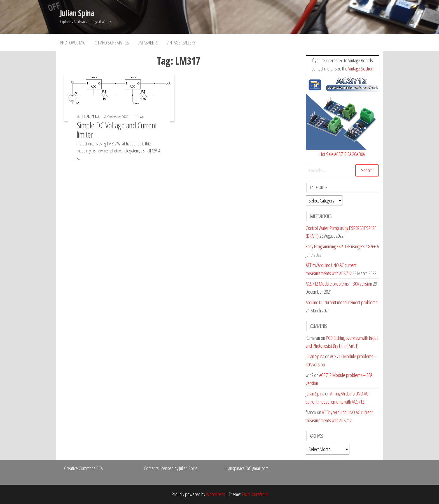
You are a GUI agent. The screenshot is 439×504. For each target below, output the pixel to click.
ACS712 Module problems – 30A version (339, 284)
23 (137, 117)
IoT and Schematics (111, 43)
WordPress (216, 494)
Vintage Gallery (181, 43)
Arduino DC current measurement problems (342, 302)
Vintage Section (361, 69)
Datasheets (148, 43)
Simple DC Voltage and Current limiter (117, 130)
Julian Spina (77, 13)
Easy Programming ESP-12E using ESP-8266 (341, 246)
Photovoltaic (73, 43)
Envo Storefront (255, 494)
